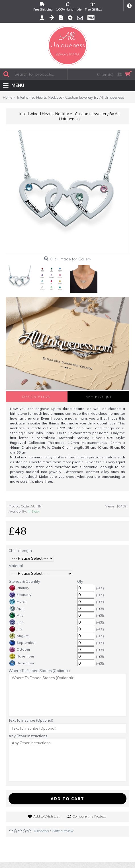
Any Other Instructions (28, 736)
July (16, 629)
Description (37, 397)
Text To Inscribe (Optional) (31, 720)
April (17, 608)
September (22, 643)
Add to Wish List (46, 816)
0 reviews (42, 831)
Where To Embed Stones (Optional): (40, 671)
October (20, 650)
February (20, 595)
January (19, 588)
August (19, 636)
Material (16, 566)
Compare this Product (89, 816)
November (22, 656)
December (22, 663)
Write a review (63, 831)
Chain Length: (21, 551)
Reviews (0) (98, 397)
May (16, 615)
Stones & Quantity (24, 581)
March (18, 602)
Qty (80, 581)
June (17, 622)
